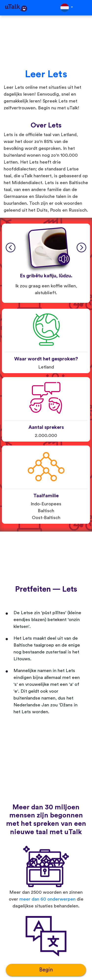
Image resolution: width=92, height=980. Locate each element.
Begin (46, 970)
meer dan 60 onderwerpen (47, 899)
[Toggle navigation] (85, 8)
